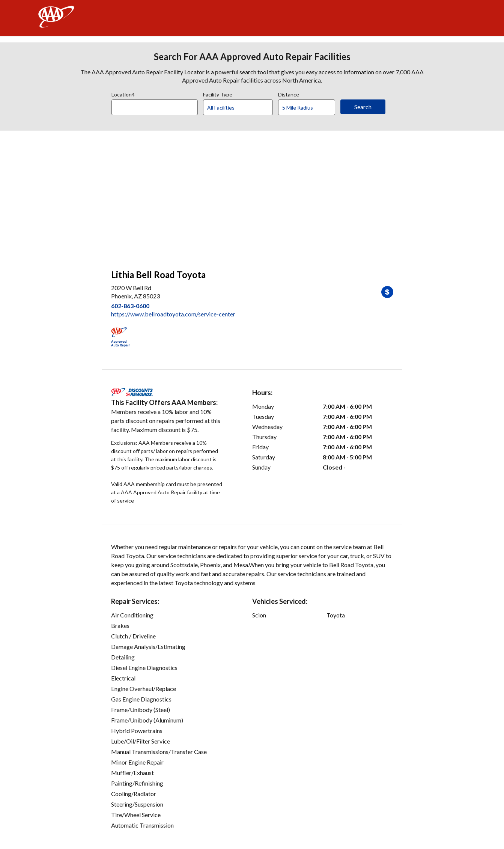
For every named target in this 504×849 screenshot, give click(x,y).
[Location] (155, 107)
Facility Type (218, 93)
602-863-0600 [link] (130, 306)
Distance (289, 93)
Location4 (123, 93)
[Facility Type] (244, 108)
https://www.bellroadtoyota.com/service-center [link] (173, 314)
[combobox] (157, 105)
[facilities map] (252, 196)
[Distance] (309, 108)
